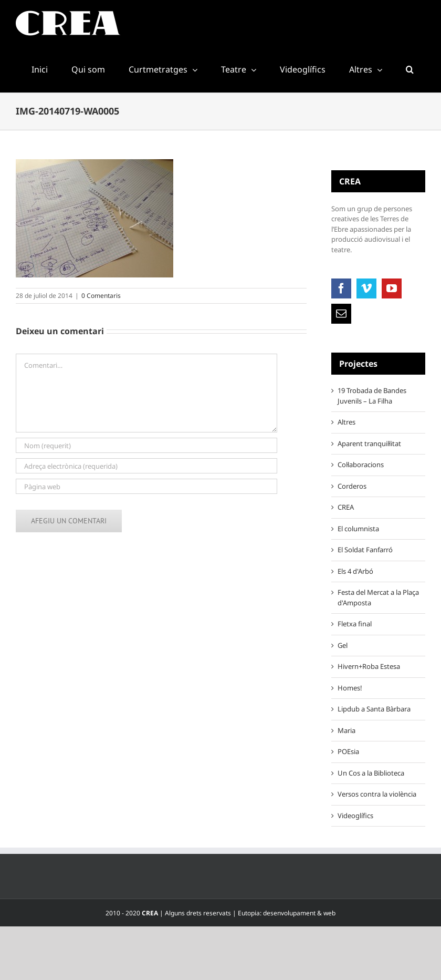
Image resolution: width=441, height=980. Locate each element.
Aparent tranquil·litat (369, 443)
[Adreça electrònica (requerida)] (146, 466)
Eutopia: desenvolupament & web (287, 913)
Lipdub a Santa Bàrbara (374, 709)
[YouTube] (392, 288)
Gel (343, 645)
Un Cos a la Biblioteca (371, 773)
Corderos (352, 486)
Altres (346, 422)
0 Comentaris (101, 296)
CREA (346, 507)
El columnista (358, 529)
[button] (409, 69)
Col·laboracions (361, 465)
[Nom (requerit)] (146, 445)
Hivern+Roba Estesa (369, 666)
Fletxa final (355, 624)
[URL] (146, 486)
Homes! (350, 688)
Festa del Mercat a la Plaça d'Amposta (378, 597)
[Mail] (341, 314)
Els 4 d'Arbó (355, 571)
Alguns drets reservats (198, 913)
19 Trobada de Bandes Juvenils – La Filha (372, 396)
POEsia (348, 751)
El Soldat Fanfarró (365, 550)
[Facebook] (341, 288)
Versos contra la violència (377, 794)
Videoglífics (355, 816)
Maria (346, 730)
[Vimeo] (366, 288)
